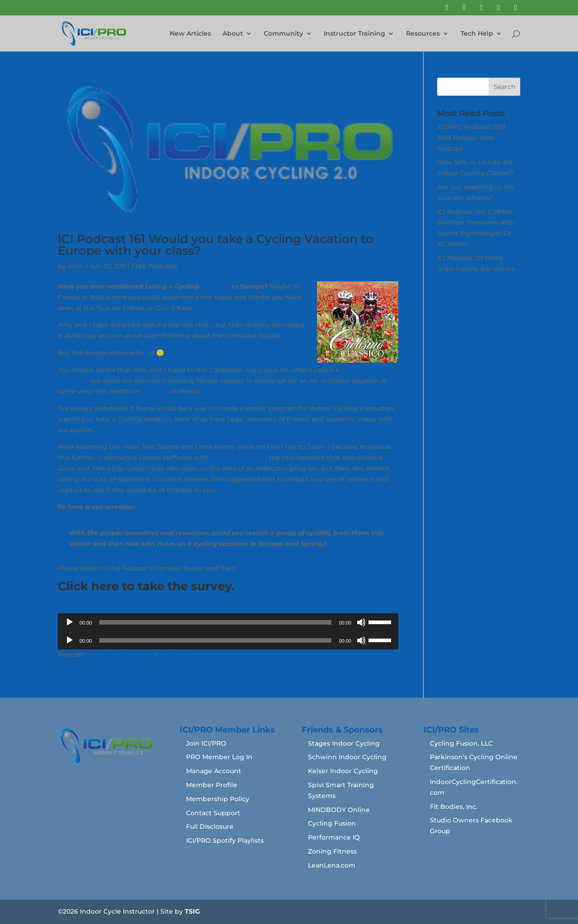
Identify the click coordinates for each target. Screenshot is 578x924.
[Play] (70, 622)
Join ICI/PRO (206, 743)
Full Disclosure (210, 826)
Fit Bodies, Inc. (454, 807)
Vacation (215, 286)
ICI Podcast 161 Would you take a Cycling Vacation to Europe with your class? (216, 245)
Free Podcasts (154, 266)
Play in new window (120, 654)
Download (176, 654)
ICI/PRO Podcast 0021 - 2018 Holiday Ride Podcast (473, 138)
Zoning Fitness (332, 851)
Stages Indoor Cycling (344, 743)
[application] (228, 622)
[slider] (216, 622)
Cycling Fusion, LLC (461, 743)
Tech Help (477, 34)
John (76, 266)
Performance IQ (334, 837)
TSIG (192, 911)
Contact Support (213, 813)
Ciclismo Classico (238, 457)
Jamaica (155, 391)
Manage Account (214, 771)
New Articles (190, 34)
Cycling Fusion (332, 823)
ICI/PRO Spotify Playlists (225, 840)
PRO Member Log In (219, 757)
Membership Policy (218, 799)
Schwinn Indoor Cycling (347, 757)
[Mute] (361, 622)
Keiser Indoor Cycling (343, 771)
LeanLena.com (332, 865)
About (233, 34)
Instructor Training (354, 34)
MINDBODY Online (339, 810)
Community (283, 34)
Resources (423, 34)
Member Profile (212, 785)
